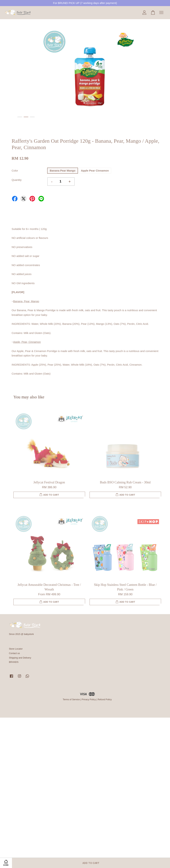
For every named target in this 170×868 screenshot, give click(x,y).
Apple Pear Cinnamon (95, 171)
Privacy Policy (89, 699)
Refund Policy (105, 699)
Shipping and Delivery (20, 658)
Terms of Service (71, 699)
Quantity (17, 180)
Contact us (14, 653)
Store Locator (16, 649)
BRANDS (14, 662)
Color (15, 171)
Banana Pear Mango (62, 171)
